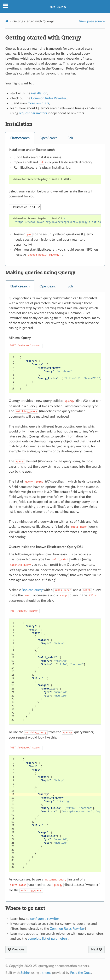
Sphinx (25, 973)
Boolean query (32, 590)
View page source (92, 21)
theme (47, 973)
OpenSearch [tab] (49, 138)
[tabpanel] (55, 205)
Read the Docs (81, 973)
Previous (16, 949)
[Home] (7, 21)
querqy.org (58, 6)
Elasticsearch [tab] (20, 138)
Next (97, 949)
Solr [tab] (70, 138)
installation (39, 93)
